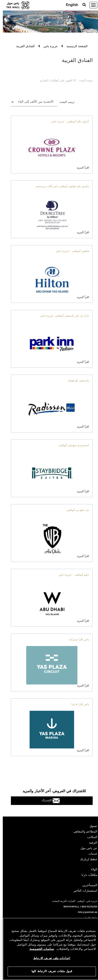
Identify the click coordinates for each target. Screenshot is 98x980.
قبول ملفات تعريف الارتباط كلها (49, 971)
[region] (49, 949)
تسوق (91, 826)
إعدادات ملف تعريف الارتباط (49, 958)
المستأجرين (87, 885)
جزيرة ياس (48, 46)
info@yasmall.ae (85, 912)
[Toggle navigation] (91, 5)
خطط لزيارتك (86, 859)
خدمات (90, 854)
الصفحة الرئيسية (74, 46)
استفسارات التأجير (83, 891)
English (69, 5)
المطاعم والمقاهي (83, 832)
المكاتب (89, 837)
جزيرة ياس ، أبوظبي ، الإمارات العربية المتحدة (72, 901)
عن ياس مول (86, 848)
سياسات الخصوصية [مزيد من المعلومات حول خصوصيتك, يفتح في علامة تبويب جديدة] (39, 949)
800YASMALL (69, 907)
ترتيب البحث (64, 102)
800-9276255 (87, 907)
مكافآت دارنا (87, 875)
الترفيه (90, 843)
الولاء (91, 870)
